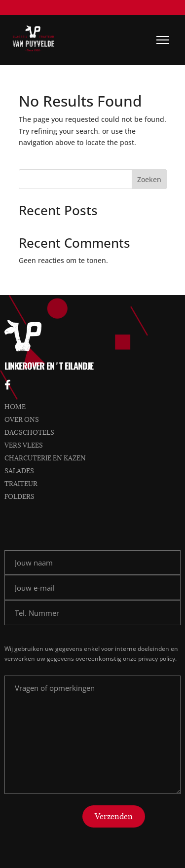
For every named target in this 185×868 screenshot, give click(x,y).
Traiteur (21, 484)
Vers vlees (24, 445)
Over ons (22, 419)
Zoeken (149, 179)
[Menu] (163, 40)
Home (15, 407)
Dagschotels (29, 432)
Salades (19, 471)
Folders (19, 496)
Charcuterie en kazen (45, 458)
